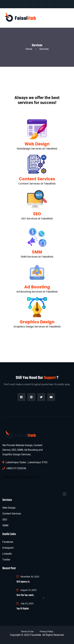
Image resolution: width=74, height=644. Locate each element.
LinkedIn (7, 554)
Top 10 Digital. (23, 609)
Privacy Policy (46, 632)
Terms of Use (27, 632)
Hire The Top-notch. (25, 595)
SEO (37, 214)
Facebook (8, 542)
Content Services (37, 179)
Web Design (37, 144)
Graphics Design (37, 322)
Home (29, 49)
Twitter (6, 560)
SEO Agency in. (23, 582)
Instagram (8, 548)
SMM (37, 252)
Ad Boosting (37, 287)
